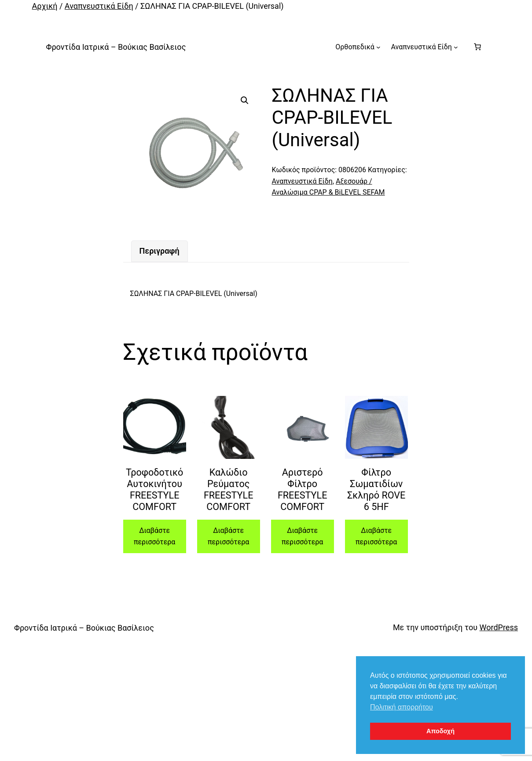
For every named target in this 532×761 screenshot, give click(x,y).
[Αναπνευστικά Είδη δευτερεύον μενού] (456, 47)
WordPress (499, 627)
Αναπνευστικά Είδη (99, 6)
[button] (245, 100)
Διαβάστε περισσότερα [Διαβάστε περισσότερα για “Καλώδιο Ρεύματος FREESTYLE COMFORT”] (228, 536)
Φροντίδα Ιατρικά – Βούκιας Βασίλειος (116, 47)
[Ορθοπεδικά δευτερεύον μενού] (378, 47)
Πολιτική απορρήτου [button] (402, 707)
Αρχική (45, 6)
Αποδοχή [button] (440, 731)
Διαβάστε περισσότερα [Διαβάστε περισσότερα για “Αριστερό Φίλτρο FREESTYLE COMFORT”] (302, 536)
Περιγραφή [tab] (160, 251)
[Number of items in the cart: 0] (477, 47)
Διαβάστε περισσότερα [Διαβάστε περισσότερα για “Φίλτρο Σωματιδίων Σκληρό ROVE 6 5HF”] (376, 536)
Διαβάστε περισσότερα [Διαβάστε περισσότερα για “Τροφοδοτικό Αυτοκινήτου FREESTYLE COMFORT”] (154, 536)
